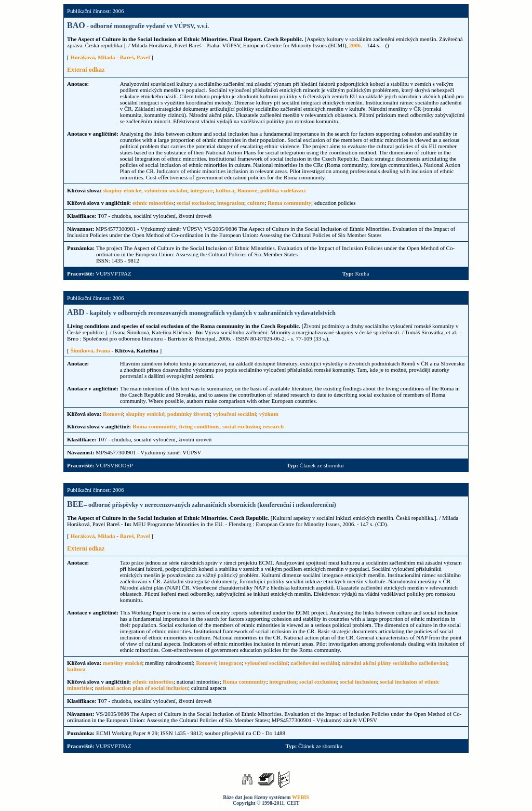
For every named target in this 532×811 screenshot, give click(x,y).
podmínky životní (189, 414)
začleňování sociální (315, 663)
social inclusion (358, 682)
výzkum (269, 414)
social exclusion (195, 203)
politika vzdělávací (283, 190)
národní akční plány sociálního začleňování (394, 663)
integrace (201, 190)
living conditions (199, 426)
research (273, 426)
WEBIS (301, 797)
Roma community (289, 203)
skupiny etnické (122, 190)
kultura (225, 190)
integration (231, 203)
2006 (355, 45)
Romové (248, 190)
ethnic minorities (153, 203)
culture (256, 203)
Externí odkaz (86, 70)
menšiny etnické (122, 663)
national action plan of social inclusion (141, 688)
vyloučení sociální (166, 190)
